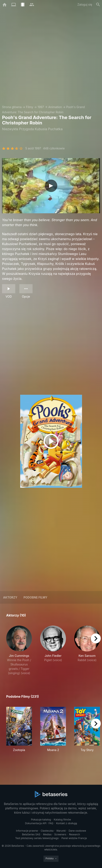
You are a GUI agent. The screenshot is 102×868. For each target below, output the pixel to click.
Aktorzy (10, 597)
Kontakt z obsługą (66, 823)
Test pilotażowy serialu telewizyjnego (37, 838)
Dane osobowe (77, 831)
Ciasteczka (47, 831)
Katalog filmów (62, 820)
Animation (55, 107)
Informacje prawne (27, 831)
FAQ (51, 823)
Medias (47, 834)
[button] (19, 650)
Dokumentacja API (36, 823)
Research (74, 834)
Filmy (30, 107)
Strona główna (12, 107)
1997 (41, 107)
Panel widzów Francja (74, 838)
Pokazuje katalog (41, 820)
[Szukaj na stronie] (98, 5)
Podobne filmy (35, 597)
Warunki (61, 831)
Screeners (60, 834)
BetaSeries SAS (31, 834)
